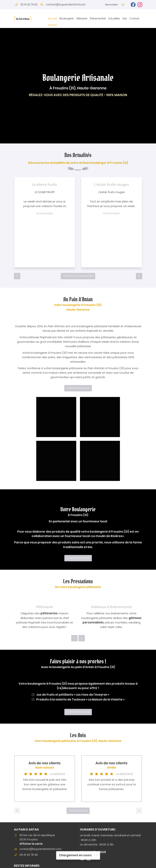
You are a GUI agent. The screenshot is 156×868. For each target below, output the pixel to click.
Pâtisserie (82, 19)
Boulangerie (67, 19)
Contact (134, 19)
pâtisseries (49, 615)
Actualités (114, 19)
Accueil (52, 19)
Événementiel (98, 19)
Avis (125, 19)
